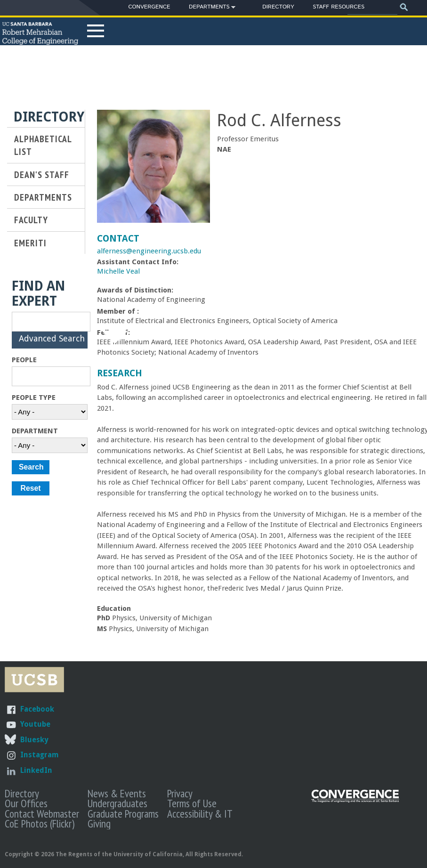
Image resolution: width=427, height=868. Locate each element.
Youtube (35, 724)
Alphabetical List (43, 145)
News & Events (117, 793)
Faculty (31, 220)
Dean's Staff (42, 174)
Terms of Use (192, 803)
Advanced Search (52, 344)
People (24, 360)
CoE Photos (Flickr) (40, 823)
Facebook (37, 709)
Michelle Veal (118, 271)
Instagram (40, 755)
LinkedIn (36, 770)
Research (120, 373)
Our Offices (26, 803)
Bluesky (34, 740)
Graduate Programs (123, 813)
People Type (34, 397)
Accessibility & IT (200, 813)
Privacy (180, 793)
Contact (118, 239)
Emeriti (30, 243)
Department (35, 431)
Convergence (149, 7)
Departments (209, 8)
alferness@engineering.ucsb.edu (149, 251)
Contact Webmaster (42, 813)
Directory (278, 7)
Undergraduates (117, 803)
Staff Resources (338, 7)
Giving (99, 823)
